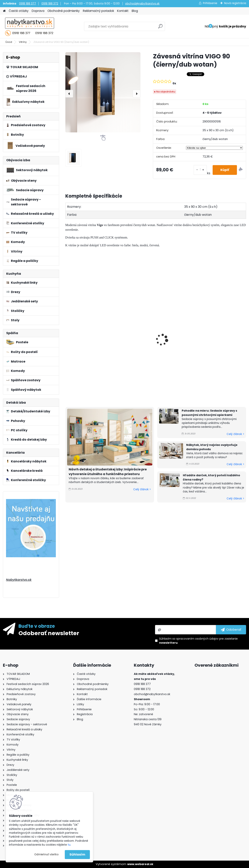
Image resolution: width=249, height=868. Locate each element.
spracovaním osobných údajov (197, 639)
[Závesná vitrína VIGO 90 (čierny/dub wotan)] (103, 92)
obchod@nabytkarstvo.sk (142, 4)
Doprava (38, 11)
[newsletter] (231, 630)
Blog (135, 11)
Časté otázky (19, 11)
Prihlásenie (210, 3)
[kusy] (200, 170)
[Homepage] (4, 11)
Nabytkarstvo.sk (19, 580)
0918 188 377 (28, 4)
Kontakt (123, 11)
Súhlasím (77, 854)
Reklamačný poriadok (98, 11)
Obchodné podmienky (64, 11)
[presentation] (69, 94)
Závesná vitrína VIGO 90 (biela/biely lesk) (133, 352)
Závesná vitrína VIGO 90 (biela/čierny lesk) (87, 352)
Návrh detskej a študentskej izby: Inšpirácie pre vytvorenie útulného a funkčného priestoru (108, 472)
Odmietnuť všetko (46, 854)
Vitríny (23, 42)
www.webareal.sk (140, 864)
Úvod (9, 42)
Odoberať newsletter (49, 633)
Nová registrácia (235, 3)
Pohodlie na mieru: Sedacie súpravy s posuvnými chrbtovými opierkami (209, 413)
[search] (160, 28)
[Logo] (30, 26)
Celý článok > (142, 489)
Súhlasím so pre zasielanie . (198, 641)
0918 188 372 (50, 4)
